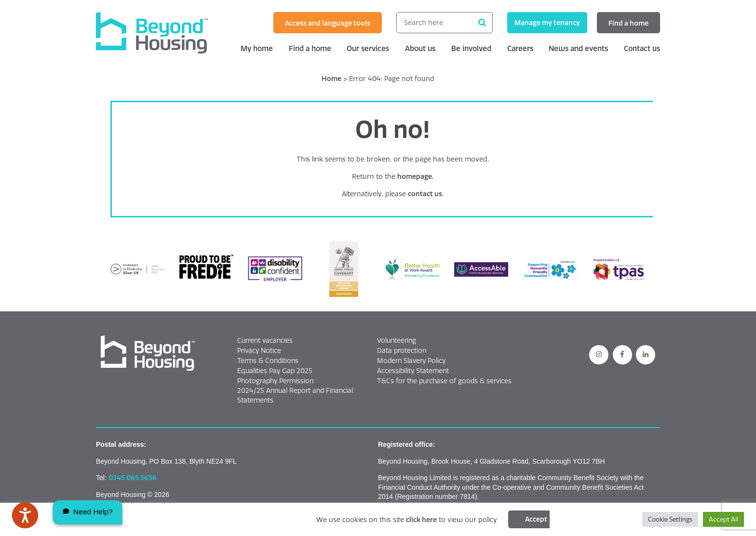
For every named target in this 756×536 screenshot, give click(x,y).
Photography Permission (275, 381)
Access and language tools (328, 23)
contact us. (426, 194)
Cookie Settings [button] (670, 519)
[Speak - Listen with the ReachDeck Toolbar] (25, 515)
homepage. (415, 176)
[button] (148, 354)
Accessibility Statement (413, 371)
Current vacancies (265, 340)
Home (331, 79)
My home (257, 48)
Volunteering (397, 340)
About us (420, 48)
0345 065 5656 (133, 478)
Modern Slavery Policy (411, 361)
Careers (520, 48)
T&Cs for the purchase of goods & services (444, 381)
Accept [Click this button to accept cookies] (536, 519)
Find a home (628, 23)
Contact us (642, 48)
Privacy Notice (259, 350)
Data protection (402, 350)
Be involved (471, 48)
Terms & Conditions (268, 361)
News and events (578, 48)
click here (421, 520)
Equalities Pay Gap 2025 (275, 371)
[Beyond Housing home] (161, 33)
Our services (368, 48)
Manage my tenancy (547, 23)
